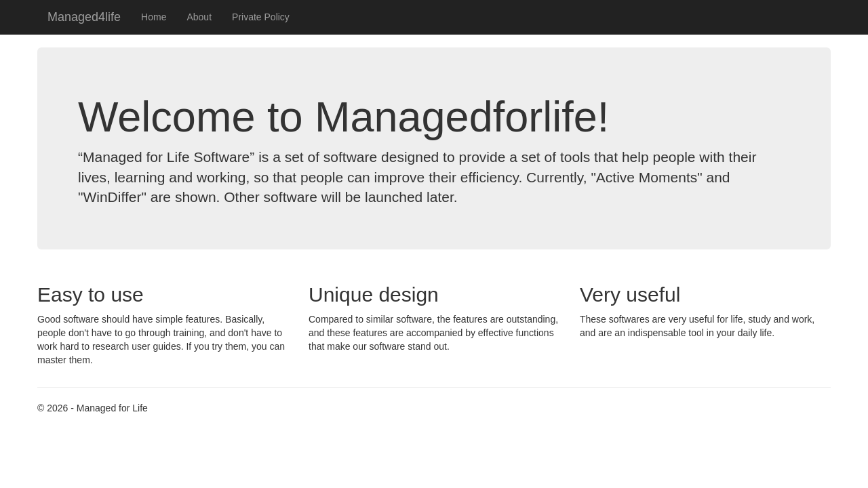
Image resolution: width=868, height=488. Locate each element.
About (199, 17)
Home (154, 17)
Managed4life (84, 17)
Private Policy (261, 17)
